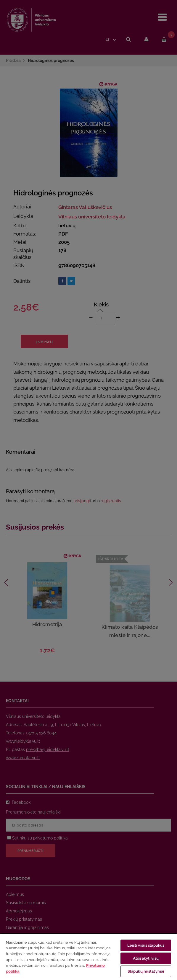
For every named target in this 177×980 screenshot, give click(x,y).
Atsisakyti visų (146, 958)
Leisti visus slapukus (146, 945)
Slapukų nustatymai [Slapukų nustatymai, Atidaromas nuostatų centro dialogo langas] (146, 971)
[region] (89, 957)
